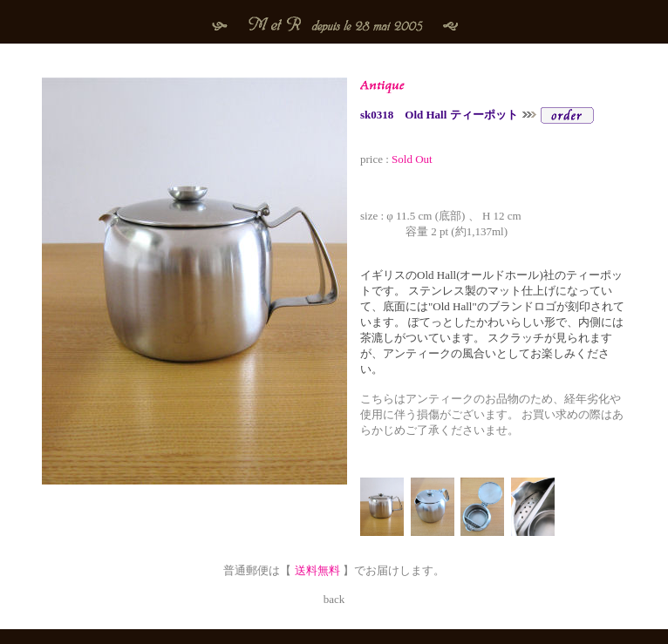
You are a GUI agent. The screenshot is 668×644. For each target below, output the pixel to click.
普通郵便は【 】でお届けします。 (334, 570)
